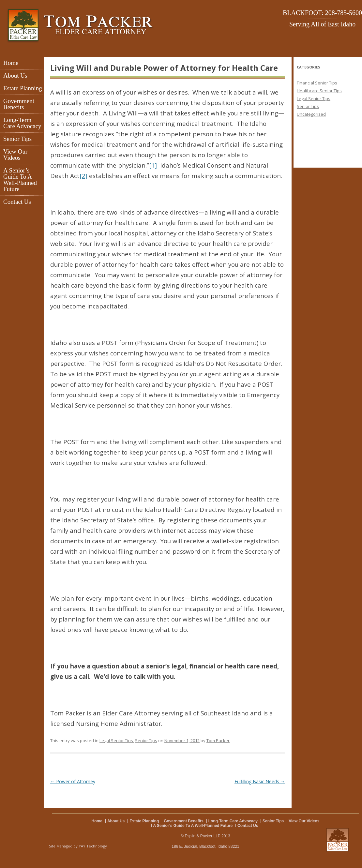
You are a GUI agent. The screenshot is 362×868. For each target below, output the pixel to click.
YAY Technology (93, 846)
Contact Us (17, 202)
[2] (83, 176)
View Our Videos (15, 155)
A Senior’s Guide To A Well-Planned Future (20, 180)
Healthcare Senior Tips (319, 91)
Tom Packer (218, 741)
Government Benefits (19, 104)
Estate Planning (23, 88)
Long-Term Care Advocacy (22, 123)
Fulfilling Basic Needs (260, 781)
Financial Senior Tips (317, 83)
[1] (153, 165)
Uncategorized (311, 114)
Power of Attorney (73, 781)
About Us (15, 75)
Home (11, 63)
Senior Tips (17, 139)
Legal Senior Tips (116, 741)
